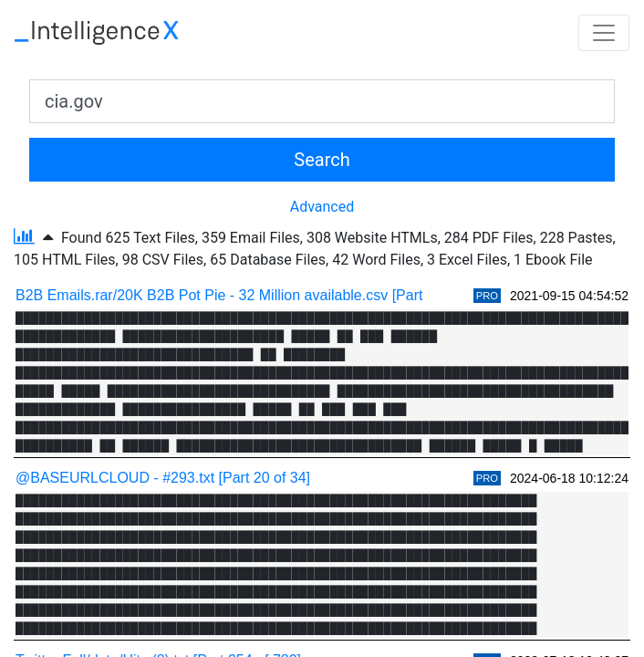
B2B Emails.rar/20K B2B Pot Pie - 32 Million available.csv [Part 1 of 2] (241, 295)
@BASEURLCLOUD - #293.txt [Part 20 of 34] (163, 478)
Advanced (322, 207)
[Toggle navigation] (604, 33)
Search (322, 160)
